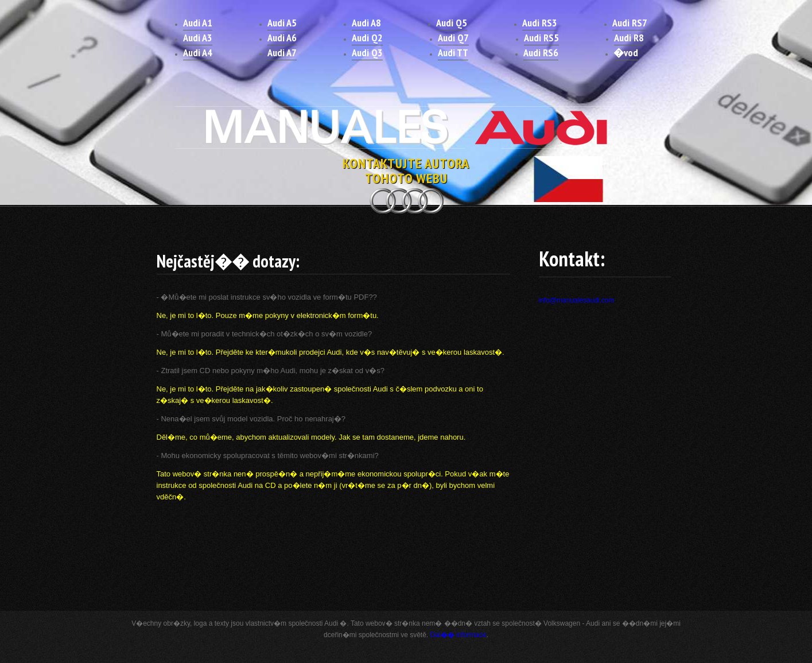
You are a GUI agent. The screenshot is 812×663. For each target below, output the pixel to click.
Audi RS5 (541, 38)
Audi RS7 (630, 23)
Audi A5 (282, 23)
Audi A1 (198, 23)
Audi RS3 (540, 23)
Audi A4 (198, 53)
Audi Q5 (452, 23)
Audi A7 (282, 53)
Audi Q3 (367, 53)
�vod (626, 53)
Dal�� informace (459, 635)
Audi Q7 (453, 38)
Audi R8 (629, 38)
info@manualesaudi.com (577, 300)
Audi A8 (366, 23)
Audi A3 (198, 38)
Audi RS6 (541, 53)
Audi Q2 (367, 38)
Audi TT (453, 53)
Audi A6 (282, 38)
